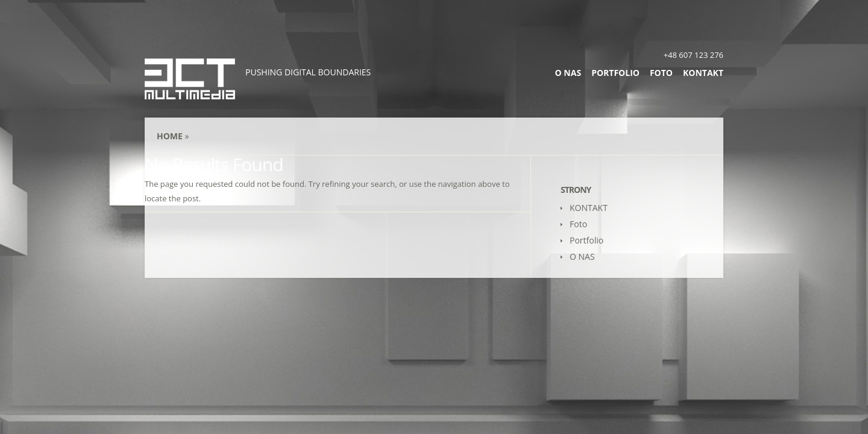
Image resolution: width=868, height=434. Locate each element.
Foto (661, 73)
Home (170, 136)
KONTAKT (703, 73)
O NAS (568, 73)
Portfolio (615, 73)
